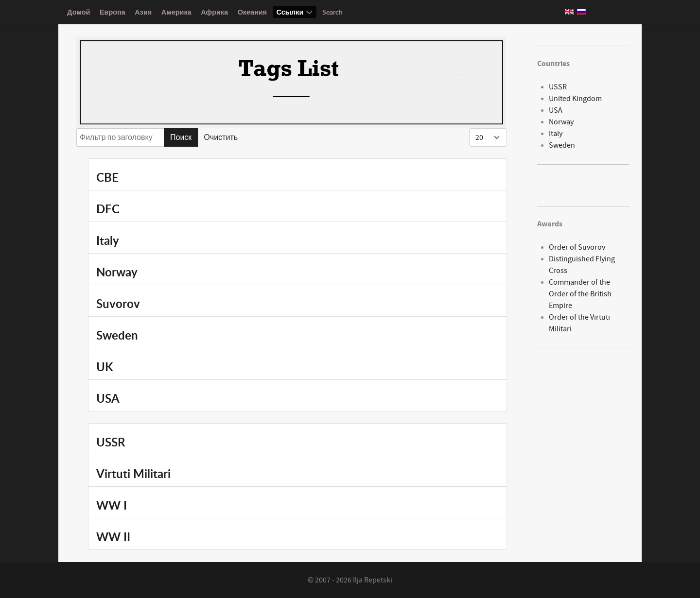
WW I (112, 505)
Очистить (221, 137)
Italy (108, 240)
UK (105, 367)
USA (108, 398)
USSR (111, 442)
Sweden (117, 335)
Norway (117, 272)
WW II (113, 537)
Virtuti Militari (133, 474)
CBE (107, 177)
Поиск (181, 137)
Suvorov (118, 304)
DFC (108, 209)
